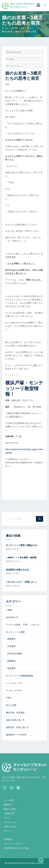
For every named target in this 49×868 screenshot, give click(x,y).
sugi (11, 59)
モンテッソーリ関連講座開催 (19, 676)
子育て (9, 698)
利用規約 (8, 839)
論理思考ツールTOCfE (16, 735)
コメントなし (15, 66)
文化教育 (11, 646)
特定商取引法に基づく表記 (16, 848)
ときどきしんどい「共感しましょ (22, 582)
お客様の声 (9, 813)
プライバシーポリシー (14, 844)
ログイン (8, 831)
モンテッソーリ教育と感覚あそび (22, 545)
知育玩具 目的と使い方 (17, 727)
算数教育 (11, 661)
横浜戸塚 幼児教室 (15, 713)
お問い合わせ (10, 827)
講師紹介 (8, 805)
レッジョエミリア (14, 683)
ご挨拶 (9, 610)
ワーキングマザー (14, 690)
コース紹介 (9, 800)
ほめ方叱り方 (12, 617)
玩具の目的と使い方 (15, 720)
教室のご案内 (10, 809)
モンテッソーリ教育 (15, 632)
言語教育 (11, 668)
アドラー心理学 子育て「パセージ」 (24, 625)
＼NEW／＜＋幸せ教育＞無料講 (21, 558)
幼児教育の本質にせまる (17, 570)
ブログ (7, 818)
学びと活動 (11, 705)
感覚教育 (11, 639)
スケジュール (10, 822)
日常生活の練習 (15, 654)
